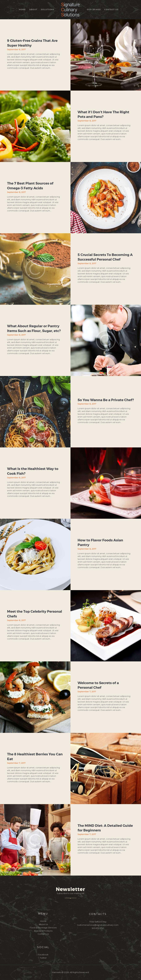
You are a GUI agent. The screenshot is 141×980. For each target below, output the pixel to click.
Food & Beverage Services (43, 928)
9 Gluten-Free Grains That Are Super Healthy (32, 43)
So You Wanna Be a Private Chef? (106, 400)
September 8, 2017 (16, 49)
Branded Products (43, 931)
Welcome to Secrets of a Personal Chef (98, 685)
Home (43, 921)
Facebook (43, 955)
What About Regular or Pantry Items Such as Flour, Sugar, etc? (34, 329)
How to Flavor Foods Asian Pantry (100, 543)
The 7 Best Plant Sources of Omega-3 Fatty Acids (30, 186)
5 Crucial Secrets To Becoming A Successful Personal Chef (105, 257)
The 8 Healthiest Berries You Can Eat (35, 757)
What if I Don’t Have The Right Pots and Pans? (103, 115)
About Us (43, 924)
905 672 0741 (98, 928)
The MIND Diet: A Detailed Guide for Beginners (105, 828)
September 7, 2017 (87, 691)
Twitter (43, 958)
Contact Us (43, 934)
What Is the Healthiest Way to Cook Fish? (33, 471)
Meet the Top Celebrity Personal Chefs (35, 614)
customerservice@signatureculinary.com (98, 925)
